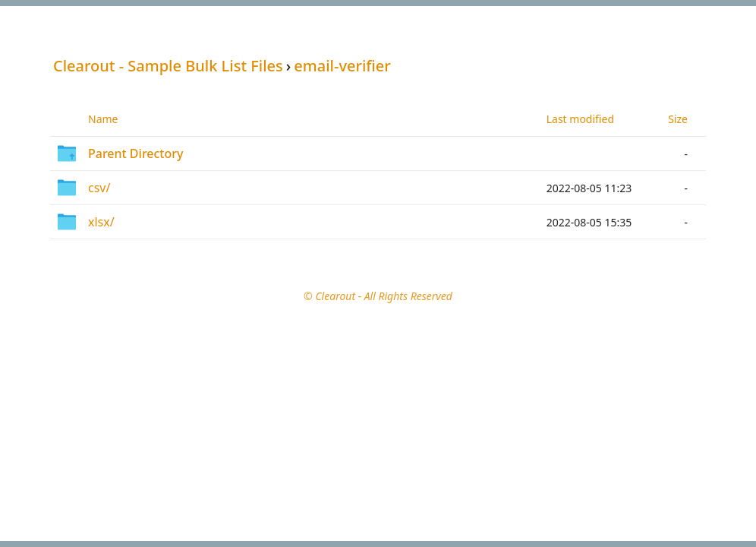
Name (103, 119)
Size (678, 119)
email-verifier (342, 66)
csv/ (99, 188)
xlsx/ (101, 222)
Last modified (580, 119)
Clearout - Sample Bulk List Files (168, 66)
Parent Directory (136, 153)
